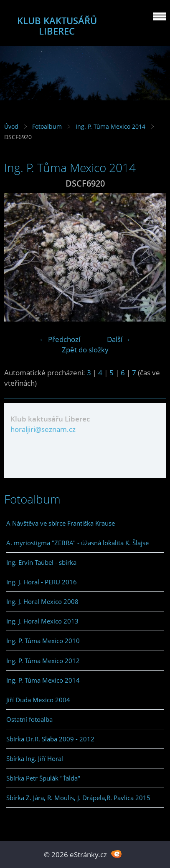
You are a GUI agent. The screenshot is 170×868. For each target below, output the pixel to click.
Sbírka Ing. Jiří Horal (35, 758)
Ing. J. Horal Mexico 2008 (42, 601)
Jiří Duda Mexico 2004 (38, 700)
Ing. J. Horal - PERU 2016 (42, 582)
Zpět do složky (85, 350)
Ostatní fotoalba (29, 719)
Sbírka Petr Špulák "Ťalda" (43, 778)
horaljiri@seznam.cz (43, 429)
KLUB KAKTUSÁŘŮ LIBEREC (57, 26)
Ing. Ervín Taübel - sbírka (41, 562)
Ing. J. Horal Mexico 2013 (42, 621)
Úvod (11, 126)
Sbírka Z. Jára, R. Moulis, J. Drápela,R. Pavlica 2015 (78, 798)
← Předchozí (60, 339)
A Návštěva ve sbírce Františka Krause (61, 523)
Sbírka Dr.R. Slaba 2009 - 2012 (50, 739)
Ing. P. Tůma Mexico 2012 (43, 661)
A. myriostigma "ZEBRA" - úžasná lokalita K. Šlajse (77, 543)
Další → (119, 339)
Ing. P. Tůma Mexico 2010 (43, 641)
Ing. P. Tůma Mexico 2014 (110, 126)
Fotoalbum (47, 126)
